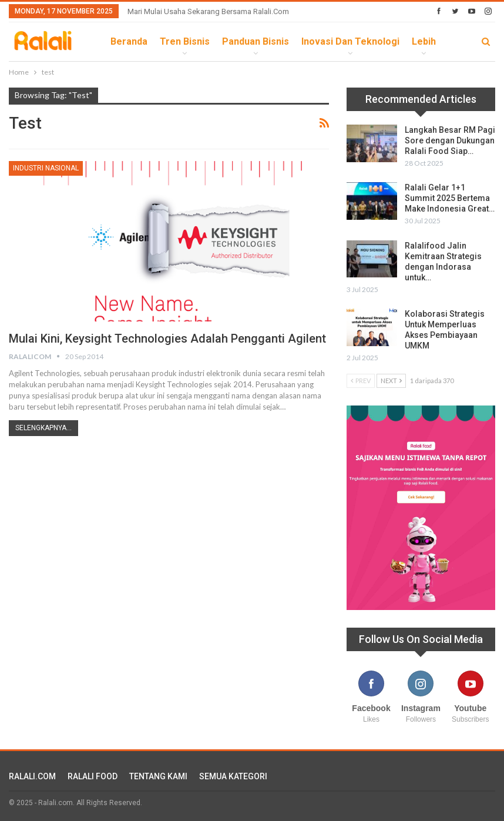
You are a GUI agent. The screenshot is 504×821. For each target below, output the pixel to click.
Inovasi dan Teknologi (350, 41)
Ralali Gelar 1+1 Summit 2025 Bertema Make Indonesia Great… (450, 198)
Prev (361, 381)
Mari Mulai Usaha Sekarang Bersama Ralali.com (208, 11)
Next (391, 381)
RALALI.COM (32, 776)
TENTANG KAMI (158, 776)
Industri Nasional (46, 168)
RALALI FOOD (93, 776)
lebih (424, 41)
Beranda (129, 41)
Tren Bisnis (185, 41)
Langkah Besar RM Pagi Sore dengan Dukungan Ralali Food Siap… (450, 140)
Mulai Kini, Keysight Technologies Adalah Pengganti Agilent (167, 339)
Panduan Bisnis (256, 41)
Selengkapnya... (43, 428)
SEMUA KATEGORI (233, 776)
